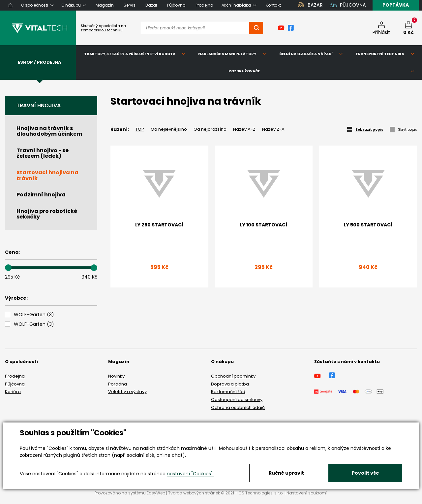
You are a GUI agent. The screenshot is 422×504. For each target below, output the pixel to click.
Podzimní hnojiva (41, 195)
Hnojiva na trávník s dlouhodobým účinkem (49, 131)
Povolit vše (365, 473)
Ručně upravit (286, 473)
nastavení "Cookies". (190, 474)
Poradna (118, 384)
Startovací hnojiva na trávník (47, 175)
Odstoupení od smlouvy (237, 400)
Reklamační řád (228, 392)
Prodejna (15, 376)
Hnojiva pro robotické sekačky (47, 214)
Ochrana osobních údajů (238, 407)
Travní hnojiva (39, 105)
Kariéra (13, 392)
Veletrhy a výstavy (127, 392)
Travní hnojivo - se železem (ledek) (43, 153)
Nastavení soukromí (307, 493)
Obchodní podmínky (233, 376)
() (34, 315)
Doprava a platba (230, 384)
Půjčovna (15, 384)
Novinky (116, 376)
